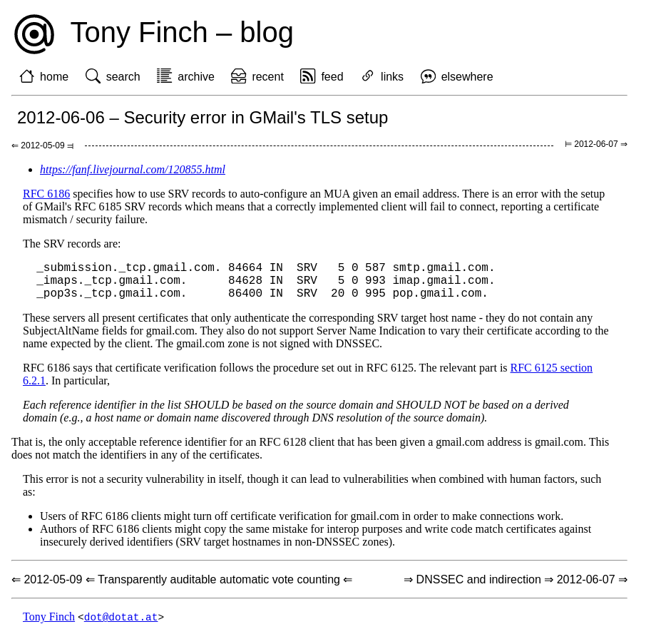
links (392, 77)
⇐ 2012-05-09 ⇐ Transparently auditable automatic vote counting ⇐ (182, 588)
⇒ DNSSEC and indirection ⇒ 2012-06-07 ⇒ (516, 588)
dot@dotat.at (121, 626)
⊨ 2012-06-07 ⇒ (596, 144)
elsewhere (467, 77)
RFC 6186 (46, 194)
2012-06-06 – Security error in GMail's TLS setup (203, 117)
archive (196, 77)
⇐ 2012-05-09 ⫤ (42, 145)
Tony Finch (49, 626)
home (54, 77)
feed (332, 77)
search (123, 77)
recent (267, 77)
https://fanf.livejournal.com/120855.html (133, 169)
